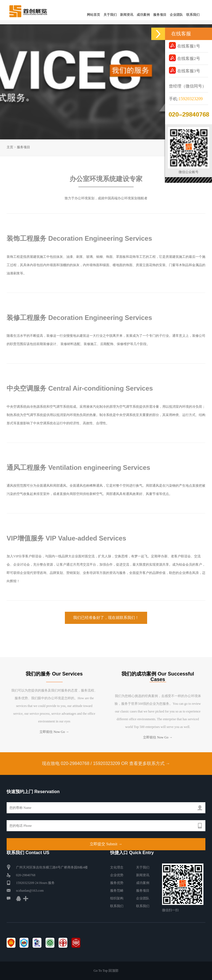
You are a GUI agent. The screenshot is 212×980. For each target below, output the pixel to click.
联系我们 (193, 15)
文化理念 (117, 867)
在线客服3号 (185, 70)
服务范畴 (117, 891)
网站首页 (94, 15)
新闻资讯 (127, 15)
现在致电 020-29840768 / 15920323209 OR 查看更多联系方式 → (106, 763)
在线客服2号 (185, 58)
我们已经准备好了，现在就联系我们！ (106, 618)
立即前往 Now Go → (54, 732)
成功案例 (143, 15)
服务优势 (117, 883)
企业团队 (176, 15)
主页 (10, 147)
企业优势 (117, 875)
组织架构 (117, 898)
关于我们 (110, 15)
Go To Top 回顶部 (106, 971)
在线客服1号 (185, 45)
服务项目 (160, 15)
